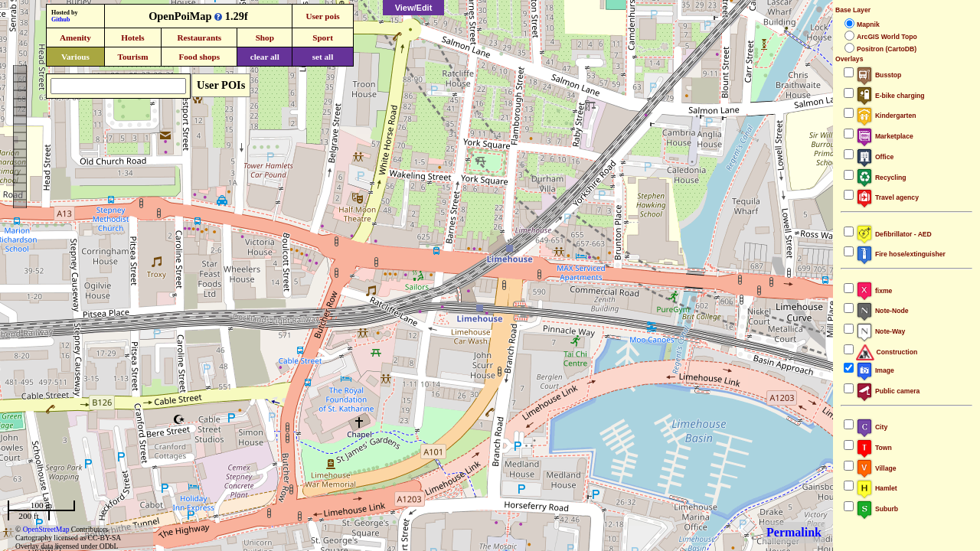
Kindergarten (886, 116)
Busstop (879, 75)
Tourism (132, 57)
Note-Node (882, 311)
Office (875, 157)
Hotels (132, 37)
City (872, 427)
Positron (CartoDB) (887, 49)
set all (323, 57)
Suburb (877, 509)
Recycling (881, 178)
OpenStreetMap (46, 529)
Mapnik (868, 24)
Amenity (75, 37)
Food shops (199, 57)
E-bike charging (890, 96)
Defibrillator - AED (894, 234)
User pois (322, 16)
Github (60, 20)
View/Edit (414, 8)
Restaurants (199, 37)
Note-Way (880, 331)
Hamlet (877, 488)
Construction (887, 352)
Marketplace (885, 136)
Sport (323, 37)
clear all (265, 57)
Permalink (794, 532)
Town (874, 448)
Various (75, 57)
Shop (265, 37)
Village (876, 468)
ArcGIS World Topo (887, 37)
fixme (874, 291)
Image (875, 370)
